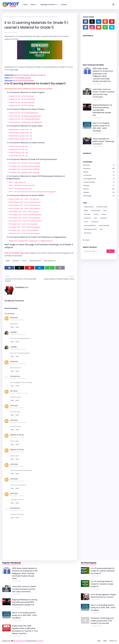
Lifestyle (99, 185)
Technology (99, 196)
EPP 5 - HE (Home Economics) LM (22, 185)
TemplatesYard (20, 641)
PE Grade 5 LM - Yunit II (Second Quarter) (25, 227)
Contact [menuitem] (64, 4)
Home (6, 17)
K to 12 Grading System (22, 78)
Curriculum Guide (102, 207)
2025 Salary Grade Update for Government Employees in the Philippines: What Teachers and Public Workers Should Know (103, 75)
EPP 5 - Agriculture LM (17, 182)
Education (16, 261)
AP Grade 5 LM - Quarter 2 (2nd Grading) (24, 166)
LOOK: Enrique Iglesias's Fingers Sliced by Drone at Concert (103, 596)
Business (99, 165)
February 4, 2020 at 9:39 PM (18, 422)
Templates (40, 641)
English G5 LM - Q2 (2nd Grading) (22, 99)
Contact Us (113, 641)
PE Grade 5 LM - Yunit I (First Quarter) (23, 224)
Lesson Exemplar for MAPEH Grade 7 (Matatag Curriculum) (103, 141)
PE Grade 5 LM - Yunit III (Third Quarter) (24, 230)
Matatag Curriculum (90, 229)
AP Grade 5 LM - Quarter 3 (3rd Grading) (24, 169)
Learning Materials (50, 261)
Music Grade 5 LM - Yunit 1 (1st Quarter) (24, 199)
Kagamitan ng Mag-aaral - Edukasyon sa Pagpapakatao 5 (31, 241)
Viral (101, 229)
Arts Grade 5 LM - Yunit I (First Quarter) (24, 211)
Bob (6, 32)
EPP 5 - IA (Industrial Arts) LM (20, 189)
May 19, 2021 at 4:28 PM (17, 496)
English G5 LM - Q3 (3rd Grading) (22, 102)
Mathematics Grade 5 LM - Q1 (20, 130)
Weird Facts (88, 233)
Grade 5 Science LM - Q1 (18, 146)
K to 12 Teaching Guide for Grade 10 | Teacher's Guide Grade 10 (102, 584)
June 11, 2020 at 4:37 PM (17, 466)
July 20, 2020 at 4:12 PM (17, 481)
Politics (99, 189)
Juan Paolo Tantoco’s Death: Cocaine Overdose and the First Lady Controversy (104, 93)
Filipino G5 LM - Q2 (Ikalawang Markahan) (25, 116)
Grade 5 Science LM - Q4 (18, 156)
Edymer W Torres (17, 435)
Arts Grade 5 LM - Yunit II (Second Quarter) (25, 215)
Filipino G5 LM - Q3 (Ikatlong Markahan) (24, 119)
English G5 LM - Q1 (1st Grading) (21, 96)
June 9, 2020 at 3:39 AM (17, 437)
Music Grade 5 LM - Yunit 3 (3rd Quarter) (25, 205)
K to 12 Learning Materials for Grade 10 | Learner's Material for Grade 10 (103, 571)
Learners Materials (35, 261)
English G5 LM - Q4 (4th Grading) (22, 105)
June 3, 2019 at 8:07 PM (17, 408)
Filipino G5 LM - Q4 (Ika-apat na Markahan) (25, 122)
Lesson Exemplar (99, 182)
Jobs (96, 218)
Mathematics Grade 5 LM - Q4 (21, 139)
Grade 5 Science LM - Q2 (18, 149)
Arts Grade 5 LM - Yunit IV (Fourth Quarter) (25, 221)
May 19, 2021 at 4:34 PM (17, 510)
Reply (12, 327)
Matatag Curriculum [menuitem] (48, 4)
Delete (17, 327)
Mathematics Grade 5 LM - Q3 (21, 136)
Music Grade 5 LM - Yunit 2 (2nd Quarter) (25, 202)
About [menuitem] (33, 4)
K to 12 (24, 261)
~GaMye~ (14, 332)
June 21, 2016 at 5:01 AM (17, 320)
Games (99, 172)
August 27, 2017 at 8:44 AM (18, 364)
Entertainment (96, 210)
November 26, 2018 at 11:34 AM (19, 393)
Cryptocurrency (89, 207)
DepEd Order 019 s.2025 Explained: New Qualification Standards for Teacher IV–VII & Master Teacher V (25, 630)
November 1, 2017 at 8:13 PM (18, 379)
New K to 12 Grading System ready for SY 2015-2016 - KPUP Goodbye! (101, 127)
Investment (88, 218)
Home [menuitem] (25, 4)
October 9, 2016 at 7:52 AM (18, 335)
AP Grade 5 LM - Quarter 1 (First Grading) (24, 163)
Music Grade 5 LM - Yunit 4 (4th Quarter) (25, 208)
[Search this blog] (95, 251)
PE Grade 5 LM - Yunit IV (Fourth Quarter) (25, 233)
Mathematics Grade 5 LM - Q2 (21, 133)
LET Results (99, 175)
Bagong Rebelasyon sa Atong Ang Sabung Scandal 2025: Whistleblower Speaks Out (102, 110)
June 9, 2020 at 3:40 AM (17, 452)
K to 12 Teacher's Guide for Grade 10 (31, 75)
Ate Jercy (14, 391)
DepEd (11, 17)
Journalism (103, 218)
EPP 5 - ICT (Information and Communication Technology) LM (32, 192)
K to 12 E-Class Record (25, 81)
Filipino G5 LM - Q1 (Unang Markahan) (23, 113)
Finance (96, 214)
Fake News (87, 214)
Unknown (14, 318)
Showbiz (99, 192)
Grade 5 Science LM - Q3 (18, 152)
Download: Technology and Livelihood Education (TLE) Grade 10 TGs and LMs (102, 621)
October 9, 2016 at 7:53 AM (18, 349)
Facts (105, 210)
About (105, 641)
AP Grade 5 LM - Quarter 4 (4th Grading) (24, 172)
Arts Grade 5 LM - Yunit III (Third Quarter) (25, 218)
